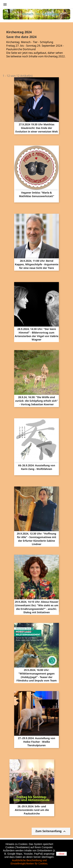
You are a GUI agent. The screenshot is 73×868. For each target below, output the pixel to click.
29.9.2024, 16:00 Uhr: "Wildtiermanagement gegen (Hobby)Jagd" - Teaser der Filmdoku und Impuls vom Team (37, 675)
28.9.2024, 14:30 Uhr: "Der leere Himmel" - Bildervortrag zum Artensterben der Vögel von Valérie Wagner (37, 334)
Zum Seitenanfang (51, 831)
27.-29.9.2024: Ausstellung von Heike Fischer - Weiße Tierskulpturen (36, 742)
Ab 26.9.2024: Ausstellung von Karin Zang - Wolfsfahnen (37, 467)
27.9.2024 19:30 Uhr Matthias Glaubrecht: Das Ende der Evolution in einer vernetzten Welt (37, 128)
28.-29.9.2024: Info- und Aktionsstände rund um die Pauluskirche (32, 810)
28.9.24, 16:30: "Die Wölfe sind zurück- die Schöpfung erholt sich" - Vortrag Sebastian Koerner (36, 401)
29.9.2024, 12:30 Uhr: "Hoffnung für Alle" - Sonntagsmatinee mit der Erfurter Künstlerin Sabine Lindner (36, 539)
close (61, 854)
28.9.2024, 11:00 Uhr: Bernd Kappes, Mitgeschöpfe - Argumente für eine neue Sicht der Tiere (37, 264)
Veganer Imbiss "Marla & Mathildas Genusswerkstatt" (37, 194)
